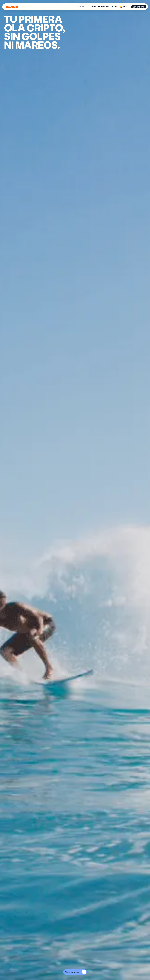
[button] (83, 7)
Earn (93, 7)
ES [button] (124, 7)
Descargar (139, 7)
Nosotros (104, 7)
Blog (114, 7)
